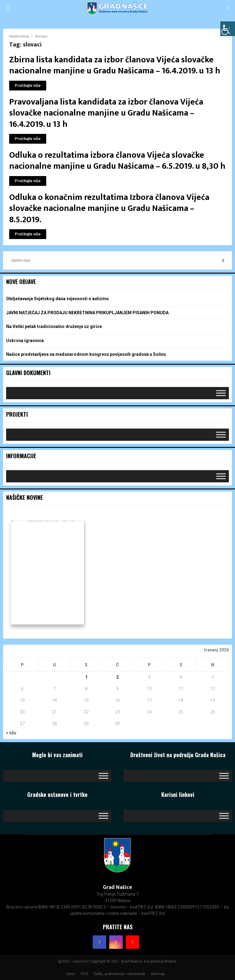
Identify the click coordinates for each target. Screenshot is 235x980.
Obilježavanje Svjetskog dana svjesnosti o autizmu (57, 299)
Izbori (70, 974)
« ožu (11, 733)
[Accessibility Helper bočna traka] (228, 29)
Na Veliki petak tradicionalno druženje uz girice (54, 326)
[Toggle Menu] (221, 393)
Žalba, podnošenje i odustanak (119, 974)
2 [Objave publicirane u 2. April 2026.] (117, 677)
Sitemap (158, 974)
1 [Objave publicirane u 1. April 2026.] (86, 677)
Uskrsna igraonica (25, 341)
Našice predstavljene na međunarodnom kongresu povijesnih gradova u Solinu (86, 354)
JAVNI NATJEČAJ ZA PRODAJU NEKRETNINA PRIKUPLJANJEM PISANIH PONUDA (87, 313)
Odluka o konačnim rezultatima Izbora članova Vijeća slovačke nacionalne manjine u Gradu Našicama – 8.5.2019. (109, 208)
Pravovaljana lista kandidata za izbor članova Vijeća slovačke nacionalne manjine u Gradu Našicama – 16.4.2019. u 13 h (106, 113)
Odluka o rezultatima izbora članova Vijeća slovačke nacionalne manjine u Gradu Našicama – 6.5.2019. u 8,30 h (117, 161)
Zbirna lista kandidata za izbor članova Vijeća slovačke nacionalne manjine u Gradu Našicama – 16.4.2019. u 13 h (115, 65)
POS (84, 974)
